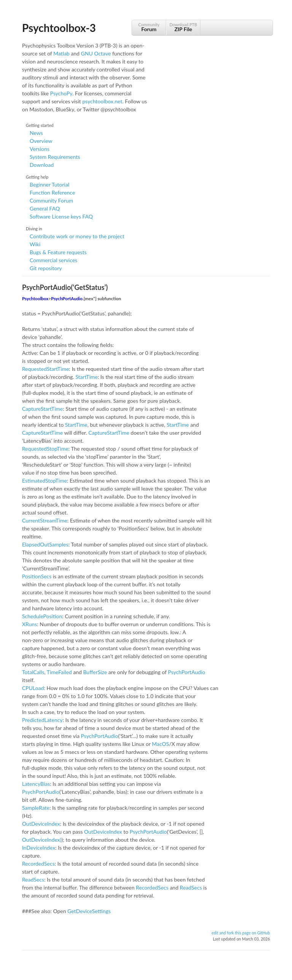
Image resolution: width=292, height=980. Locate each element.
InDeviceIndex (39, 848)
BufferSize (95, 672)
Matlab (61, 53)
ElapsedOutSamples (45, 544)
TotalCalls (33, 672)
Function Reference (52, 192)
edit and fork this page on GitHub (241, 933)
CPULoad (33, 688)
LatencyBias (36, 784)
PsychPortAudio (67, 298)
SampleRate (36, 808)
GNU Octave (96, 53)
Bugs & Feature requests (58, 252)
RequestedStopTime (45, 449)
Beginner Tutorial (49, 184)
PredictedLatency (42, 720)
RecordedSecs (38, 864)
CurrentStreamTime (45, 520)
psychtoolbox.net (102, 101)
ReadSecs (33, 879)
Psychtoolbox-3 (59, 28)
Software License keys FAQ (61, 216)
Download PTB (183, 27)
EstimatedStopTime (44, 481)
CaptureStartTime (43, 409)
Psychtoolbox (35, 298)
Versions (40, 149)
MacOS (161, 744)
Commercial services (53, 260)
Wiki (35, 244)
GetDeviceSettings (89, 911)
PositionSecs (37, 576)
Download (42, 165)
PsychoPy (61, 93)
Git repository (46, 268)
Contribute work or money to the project (77, 236)
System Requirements (55, 157)
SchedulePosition (42, 616)
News (36, 133)
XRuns (29, 624)
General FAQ (45, 208)
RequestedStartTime (46, 369)
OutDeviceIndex (41, 824)
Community (149, 27)
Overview (41, 141)
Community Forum (51, 200)
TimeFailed (59, 672)
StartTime (86, 377)
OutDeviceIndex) (42, 840)
